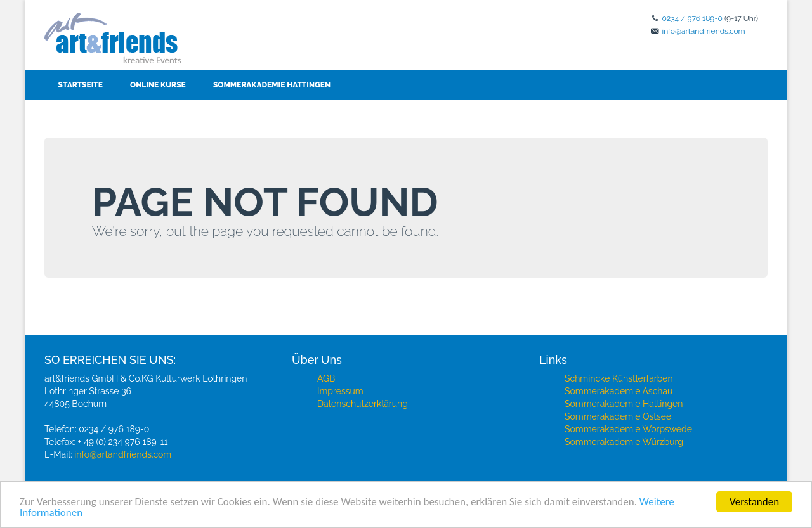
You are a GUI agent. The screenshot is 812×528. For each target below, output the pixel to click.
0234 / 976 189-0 (692, 18)
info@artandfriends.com (704, 31)
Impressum (340, 391)
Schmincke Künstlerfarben (619, 378)
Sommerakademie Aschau (619, 391)
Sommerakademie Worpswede (628, 429)
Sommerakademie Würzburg (624, 442)
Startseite (81, 85)
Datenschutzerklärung (363, 404)
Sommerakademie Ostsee (618, 416)
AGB (326, 378)
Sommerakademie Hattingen (272, 85)
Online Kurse (158, 85)
